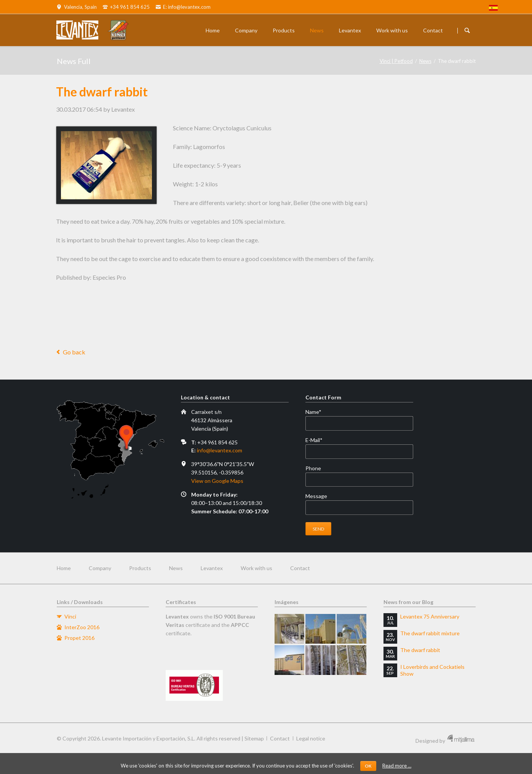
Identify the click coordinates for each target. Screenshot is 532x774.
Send (319, 529)
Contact (433, 30)
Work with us (392, 30)
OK (368, 766)
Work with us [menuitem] (256, 568)
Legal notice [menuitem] (311, 738)
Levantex (350, 30)
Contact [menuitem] (300, 568)
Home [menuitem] (64, 568)
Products (284, 30)
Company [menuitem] (100, 568)
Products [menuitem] (140, 568)
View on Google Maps (217, 481)
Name (318, 412)
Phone (313, 468)
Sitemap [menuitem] (254, 738)
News (317, 30)
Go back (74, 352)
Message (316, 496)
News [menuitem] (176, 568)
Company (246, 30)
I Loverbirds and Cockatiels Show (432, 670)
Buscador (467, 30)
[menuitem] (493, 9)
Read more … (397, 766)
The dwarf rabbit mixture (430, 633)
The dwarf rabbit (420, 650)
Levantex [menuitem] (212, 568)
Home (213, 30)
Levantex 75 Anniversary (430, 616)
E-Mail (318, 440)
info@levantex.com (220, 450)
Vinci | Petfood (396, 61)
